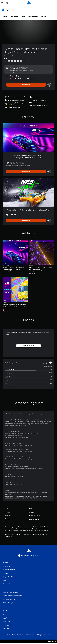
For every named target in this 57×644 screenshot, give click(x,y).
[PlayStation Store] (10, 10)
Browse (43, 17)
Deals (23, 17)
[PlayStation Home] (29, 3)
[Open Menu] (2, 3)
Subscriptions (33, 17)
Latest (5, 17)
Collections (14, 17)
